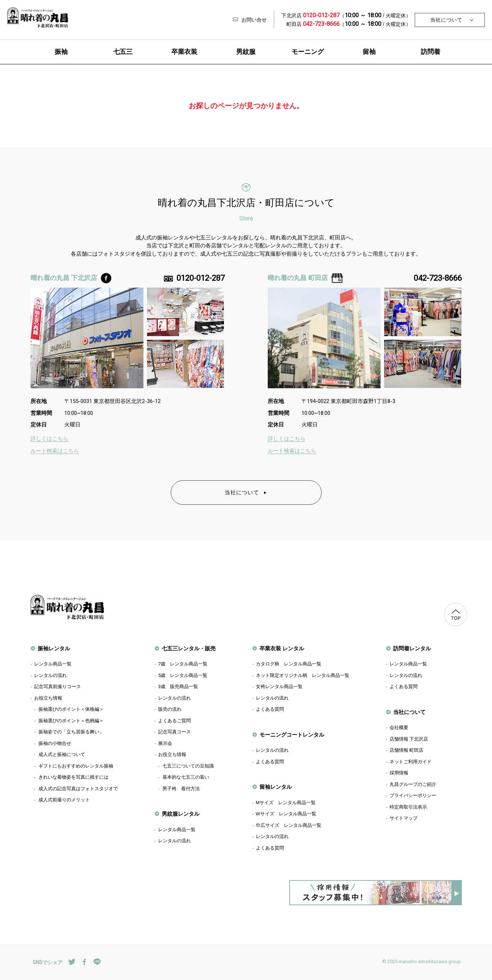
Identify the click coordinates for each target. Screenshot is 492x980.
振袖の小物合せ (55, 743)
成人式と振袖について (62, 754)
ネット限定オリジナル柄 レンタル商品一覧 (303, 675)
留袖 (369, 52)
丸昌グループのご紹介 (413, 784)
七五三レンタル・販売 (189, 648)
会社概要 (399, 727)
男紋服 (246, 52)
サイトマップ (404, 818)
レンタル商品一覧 (53, 664)
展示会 (165, 743)
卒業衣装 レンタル (282, 648)
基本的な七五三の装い (186, 777)
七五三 (123, 52)
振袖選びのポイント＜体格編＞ (71, 709)
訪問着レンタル (412, 648)
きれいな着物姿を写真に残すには (73, 777)
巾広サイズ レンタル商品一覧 (289, 825)
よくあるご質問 (174, 721)
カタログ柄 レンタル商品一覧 (289, 664)
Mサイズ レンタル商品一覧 (286, 803)
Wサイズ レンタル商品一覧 (286, 814)
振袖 (61, 52)
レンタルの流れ (50, 675)
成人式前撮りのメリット (64, 800)
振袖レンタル (54, 648)
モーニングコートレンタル (292, 735)
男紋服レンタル (181, 814)
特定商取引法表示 (408, 807)
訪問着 (431, 52)
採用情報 (399, 773)
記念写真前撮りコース (58, 686)
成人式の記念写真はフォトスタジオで (78, 789)
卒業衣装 (184, 52)
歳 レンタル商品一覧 (183, 664)
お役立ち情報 (48, 698)
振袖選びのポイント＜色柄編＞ (71, 721)
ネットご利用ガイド (411, 762)
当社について (446, 20)
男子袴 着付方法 (181, 789)
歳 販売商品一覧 (178, 686)
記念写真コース (174, 732)
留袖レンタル (276, 787)
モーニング (308, 52)
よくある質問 (270, 709)
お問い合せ (250, 20)
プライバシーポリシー (413, 795)
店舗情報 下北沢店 (409, 739)
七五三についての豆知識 (188, 766)
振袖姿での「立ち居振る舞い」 (71, 732)
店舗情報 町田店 (407, 750)
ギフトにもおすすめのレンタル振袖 (76, 766)
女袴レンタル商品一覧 (279, 686)
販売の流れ (170, 709)
